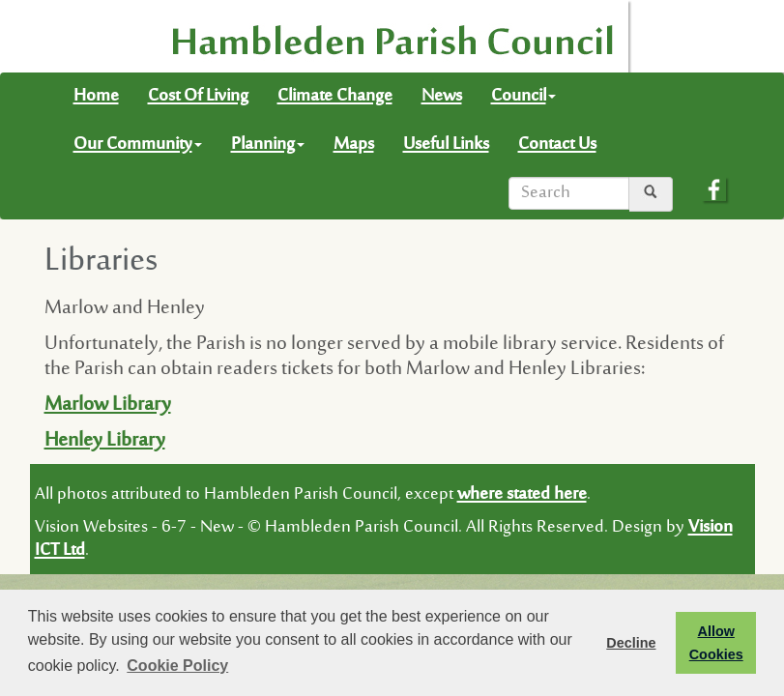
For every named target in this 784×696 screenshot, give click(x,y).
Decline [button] (631, 643)
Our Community (138, 145)
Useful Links (446, 145)
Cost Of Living (198, 97)
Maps (354, 145)
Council (523, 97)
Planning (268, 145)
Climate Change (335, 97)
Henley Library (105, 441)
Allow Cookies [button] (716, 643)
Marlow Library (108, 406)
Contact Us (557, 145)
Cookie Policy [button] (177, 666)
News (442, 97)
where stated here (522, 495)
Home (96, 97)
